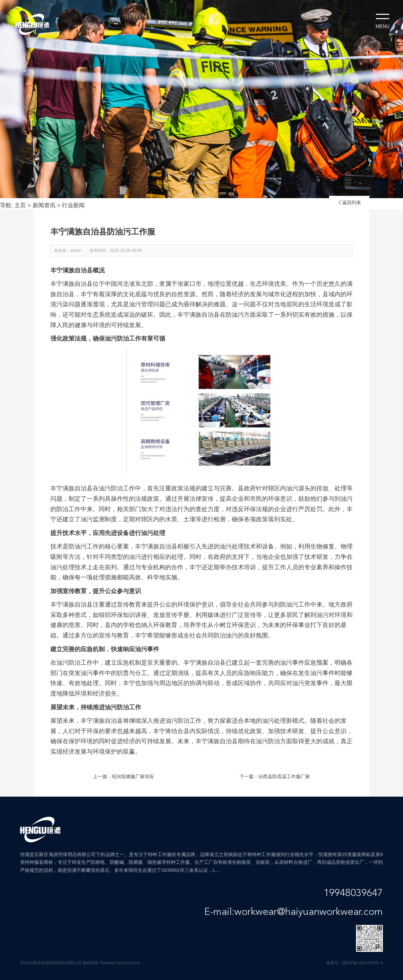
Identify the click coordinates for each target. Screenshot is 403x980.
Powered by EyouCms (119, 963)
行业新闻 (73, 205)
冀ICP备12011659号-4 (363, 963)
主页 (20, 205)
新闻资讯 (44, 205)
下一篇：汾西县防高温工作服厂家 (275, 776)
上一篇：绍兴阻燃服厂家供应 (124, 776)
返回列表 (349, 203)
